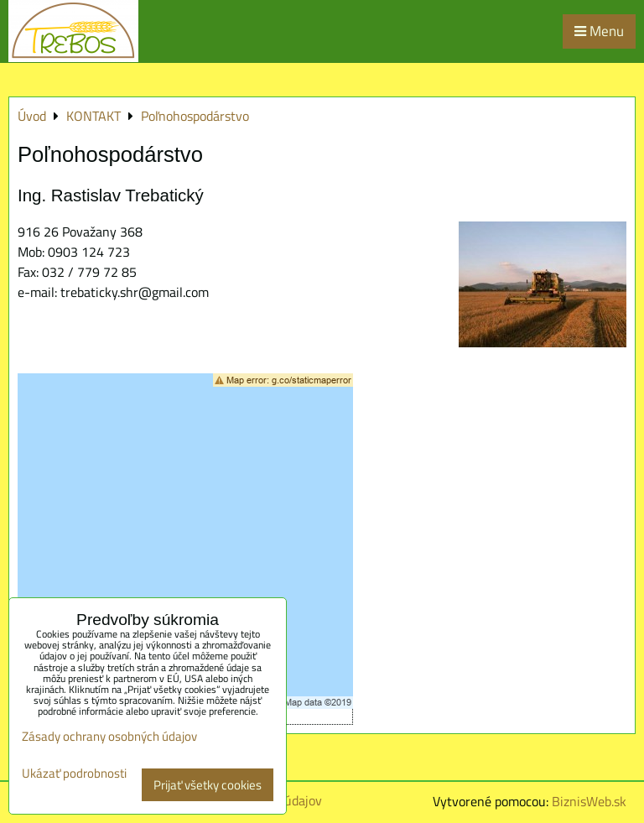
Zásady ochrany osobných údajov (109, 736)
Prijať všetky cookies (208, 785)
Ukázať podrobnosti (74, 774)
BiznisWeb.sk (589, 801)
